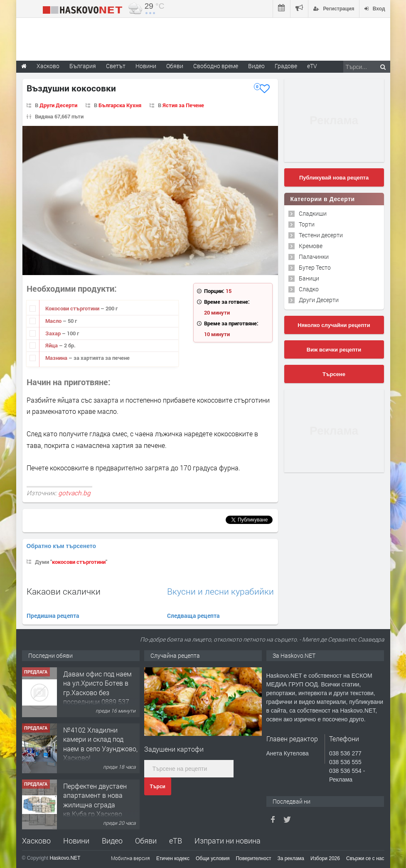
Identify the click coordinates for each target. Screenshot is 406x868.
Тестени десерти (321, 235)
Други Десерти (58, 105)
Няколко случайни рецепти (334, 325)
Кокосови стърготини (73, 308)
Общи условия (213, 858)
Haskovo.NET (65, 858)
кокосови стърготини (79, 562)
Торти (307, 224)
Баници (309, 278)
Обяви (146, 841)
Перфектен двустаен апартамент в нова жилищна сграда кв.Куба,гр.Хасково (95, 800)
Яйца (52, 345)
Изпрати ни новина (228, 841)
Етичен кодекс (173, 858)
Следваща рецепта (193, 616)
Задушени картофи (174, 749)
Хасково (36, 841)
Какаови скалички (64, 591)
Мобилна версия (130, 858)
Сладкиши (313, 213)
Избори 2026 (325, 858)
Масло (54, 321)
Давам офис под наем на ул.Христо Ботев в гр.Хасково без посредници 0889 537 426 (97, 692)
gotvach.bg (74, 493)
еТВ (176, 841)
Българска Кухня (120, 105)
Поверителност (253, 858)
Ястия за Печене (183, 105)
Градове (286, 66)
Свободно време (216, 66)
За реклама (291, 858)
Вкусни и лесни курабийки (220, 591)
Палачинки (314, 257)
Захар (54, 333)
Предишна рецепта (53, 616)
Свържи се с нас (365, 858)
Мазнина (57, 358)
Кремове (311, 246)
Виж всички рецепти (334, 350)
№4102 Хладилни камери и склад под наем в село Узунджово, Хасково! (100, 744)
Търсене (334, 374)
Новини (146, 66)
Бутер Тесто (315, 267)
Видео (112, 841)
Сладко (309, 289)
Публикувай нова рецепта (334, 178)
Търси (158, 787)
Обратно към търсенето (62, 546)
